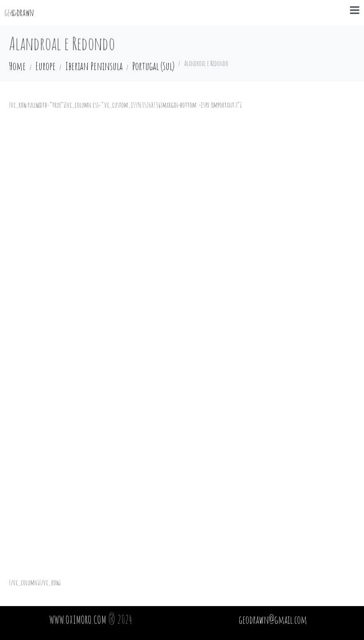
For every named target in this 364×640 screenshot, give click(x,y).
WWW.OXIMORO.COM (78, 620)
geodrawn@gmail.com (273, 620)
